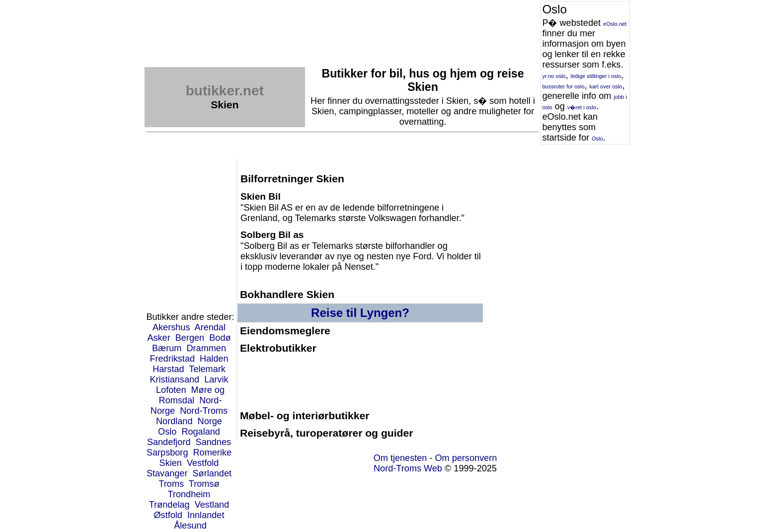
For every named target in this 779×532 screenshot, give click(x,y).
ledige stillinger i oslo (596, 76)
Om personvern (466, 458)
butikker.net (225, 91)
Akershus (171, 327)
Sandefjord (169, 442)
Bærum (167, 348)
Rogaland (201, 432)
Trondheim (189, 494)
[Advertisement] (325, 23)
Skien (171, 463)
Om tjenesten (400, 458)
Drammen (206, 348)
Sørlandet (212, 473)
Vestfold (203, 463)
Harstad (168, 369)
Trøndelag (169, 505)
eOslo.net (615, 24)
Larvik (216, 380)
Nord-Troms (204, 411)
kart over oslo (606, 86)
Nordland (174, 421)
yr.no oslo (554, 76)
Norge (210, 421)
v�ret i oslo (582, 107)
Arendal (210, 327)
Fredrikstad (172, 359)
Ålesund (190, 526)
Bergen (190, 338)
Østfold (168, 515)
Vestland (212, 505)
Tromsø (204, 484)
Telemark (207, 369)
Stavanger (167, 473)
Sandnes (214, 442)
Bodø (220, 338)
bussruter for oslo (563, 86)
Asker (158, 338)
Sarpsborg (167, 453)
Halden (214, 359)
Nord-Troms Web (408, 468)
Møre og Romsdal (192, 395)
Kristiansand (174, 380)
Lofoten (171, 390)
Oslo (597, 139)
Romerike (213, 453)
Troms (171, 484)
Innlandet (206, 515)
